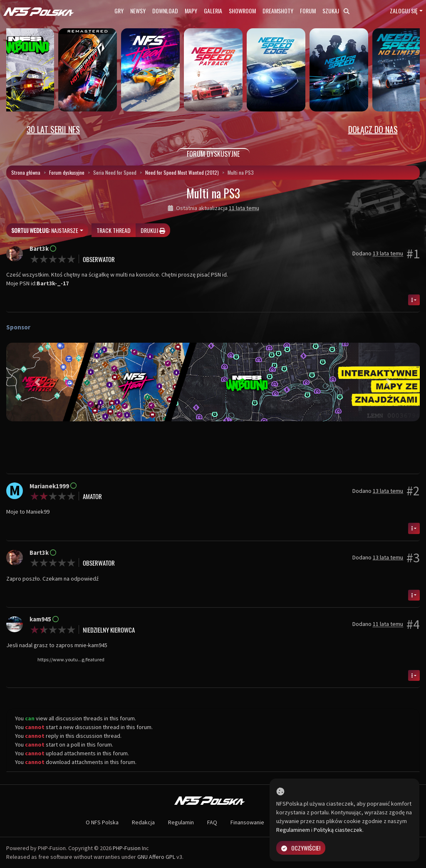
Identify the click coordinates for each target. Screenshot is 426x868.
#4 (413, 624)
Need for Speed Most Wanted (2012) (182, 172)
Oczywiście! (301, 848)
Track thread (114, 230)
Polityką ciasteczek (338, 830)
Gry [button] (119, 11)
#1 (413, 254)
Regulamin (181, 822)
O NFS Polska (102, 822)
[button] (37, 382)
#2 (413, 491)
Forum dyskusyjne (67, 172)
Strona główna (26, 172)
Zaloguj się (404, 11)
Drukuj (153, 230)
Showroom (242, 11)
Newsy (138, 11)
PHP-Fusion (127, 848)
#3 (413, 558)
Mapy (191, 11)
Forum (308, 11)
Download (165, 11)
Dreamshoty (278, 11)
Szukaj (336, 11)
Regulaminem (293, 830)
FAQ (212, 822)
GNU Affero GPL (156, 857)
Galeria (213, 11)
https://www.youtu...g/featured (71, 659)
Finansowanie (247, 822)
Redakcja (143, 822)
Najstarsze (45, 230)
